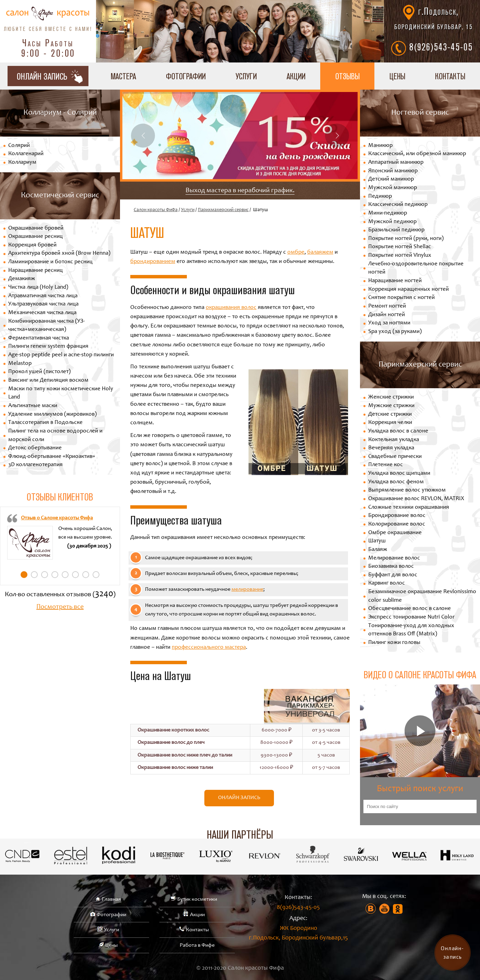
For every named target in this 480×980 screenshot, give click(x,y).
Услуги (246, 76)
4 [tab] (55, 575)
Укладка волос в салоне (398, 431)
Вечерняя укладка (391, 448)
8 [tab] (96, 575)
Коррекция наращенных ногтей (409, 290)
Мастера (123, 76)
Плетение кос (386, 465)
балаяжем (320, 252)
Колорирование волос (397, 524)
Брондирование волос (397, 516)
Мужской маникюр (393, 188)
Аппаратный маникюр (396, 163)
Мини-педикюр (388, 213)
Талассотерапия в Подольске (45, 423)
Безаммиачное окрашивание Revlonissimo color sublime (422, 596)
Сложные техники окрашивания (409, 508)
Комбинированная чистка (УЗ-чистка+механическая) (46, 326)
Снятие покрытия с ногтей (401, 298)
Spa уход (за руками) (395, 332)
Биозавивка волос (391, 567)
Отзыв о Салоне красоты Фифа (57, 518)
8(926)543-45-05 (441, 47)
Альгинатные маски (33, 406)
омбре (296, 252)
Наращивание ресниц (35, 271)
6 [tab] (75, 575)
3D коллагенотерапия (35, 465)
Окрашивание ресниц (35, 237)
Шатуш (377, 541)
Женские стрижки (391, 397)
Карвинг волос (387, 583)
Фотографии (186, 76)
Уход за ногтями (389, 323)
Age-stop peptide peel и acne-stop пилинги (61, 355)
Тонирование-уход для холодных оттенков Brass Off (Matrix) (411, 630)
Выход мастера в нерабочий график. (240, 191)
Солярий (19, 146)
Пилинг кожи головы (394, 643)
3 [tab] (45, 575)
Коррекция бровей (32, 245)
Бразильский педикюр (396, 230)
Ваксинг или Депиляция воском (48, 381)
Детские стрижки (390, 414)
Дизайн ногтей (387, 315)
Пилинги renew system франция (48, 347)
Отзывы (347, 76)
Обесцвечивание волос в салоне (410, 609)
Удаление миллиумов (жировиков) (52, 414)
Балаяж (378, 550)
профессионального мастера (209, 648)
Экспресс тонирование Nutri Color (411, 617)
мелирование (247, 589)
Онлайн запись (239, 798)
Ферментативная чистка (39, 338)
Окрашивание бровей (36, 228)
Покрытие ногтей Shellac (400, 247)
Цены (397, 76)
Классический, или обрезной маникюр (417, 154)
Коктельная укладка (394, 440)
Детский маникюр (391, 179)
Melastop (20, 364)
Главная (111, 899)
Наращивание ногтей (395, 281)
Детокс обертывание (35, 448)
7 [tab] (86, 575)
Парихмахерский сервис (223, 210)
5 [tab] (65, 575)
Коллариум (22, 163)
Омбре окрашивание (395, 533)
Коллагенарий (26, 154)
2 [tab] (34, 575)
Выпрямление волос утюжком (407, 490)
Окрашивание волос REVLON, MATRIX (416, 499)
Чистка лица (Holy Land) (38, 287)
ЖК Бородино (298, 935)
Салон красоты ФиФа (156, 210)
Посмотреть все (60, 607)
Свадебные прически (395, 457)
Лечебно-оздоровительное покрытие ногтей (416, 268)
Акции (296, 76)
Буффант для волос (393, 575)
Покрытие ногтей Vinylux (400, 256)
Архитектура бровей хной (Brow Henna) (59, 253)
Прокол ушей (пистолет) (39, 372)
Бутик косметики (197, 899)
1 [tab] (24, 575)
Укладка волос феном (396, 482)
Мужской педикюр (392, 222)
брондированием (153, 262)
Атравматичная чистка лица (43, 296)
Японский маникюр (393, 171)
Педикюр (380, 197)
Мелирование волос (394, 558)
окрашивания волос (231, 308)
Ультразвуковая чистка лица (43, 304)
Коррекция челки (390, 423)
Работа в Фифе (197, 945)
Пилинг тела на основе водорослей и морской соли (55, 436)
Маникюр (380, 146)
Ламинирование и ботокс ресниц (50, 262)
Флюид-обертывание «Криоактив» (52, 457)
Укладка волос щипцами (399, 474)
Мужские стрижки (391, 406)
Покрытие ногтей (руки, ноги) (406, 239)
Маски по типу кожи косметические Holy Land (61, 393)
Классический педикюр (398, 205)
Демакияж (22, 279)
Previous (143, 136)
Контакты (197, 930)
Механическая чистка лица (42, 313)
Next (337, 136)
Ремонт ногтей (387, 306)
